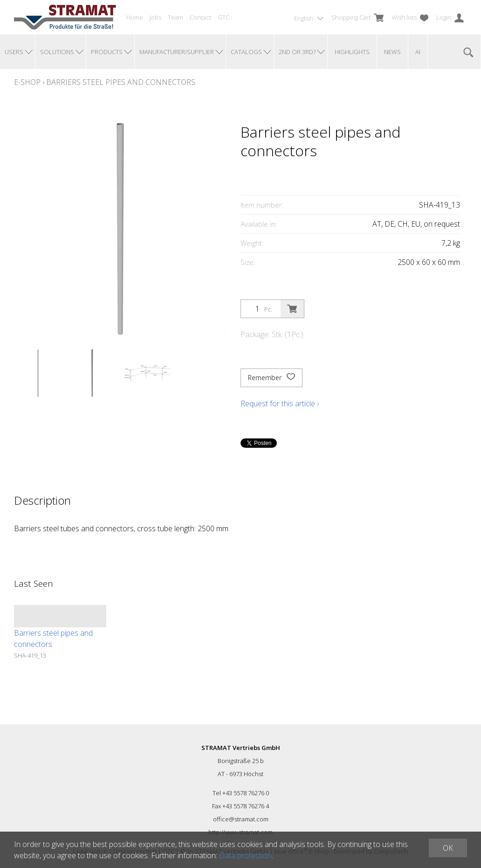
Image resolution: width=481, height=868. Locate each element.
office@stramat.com (241, 819)
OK (448, 848)
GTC (223, 17)
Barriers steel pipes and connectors (121, 82)
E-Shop (27, 82)
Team (175, 17)
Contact (200, 17)
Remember (271, 378)
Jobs (155, 17)
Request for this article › (280, 403)
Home (135, 17)
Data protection (245, 855)
